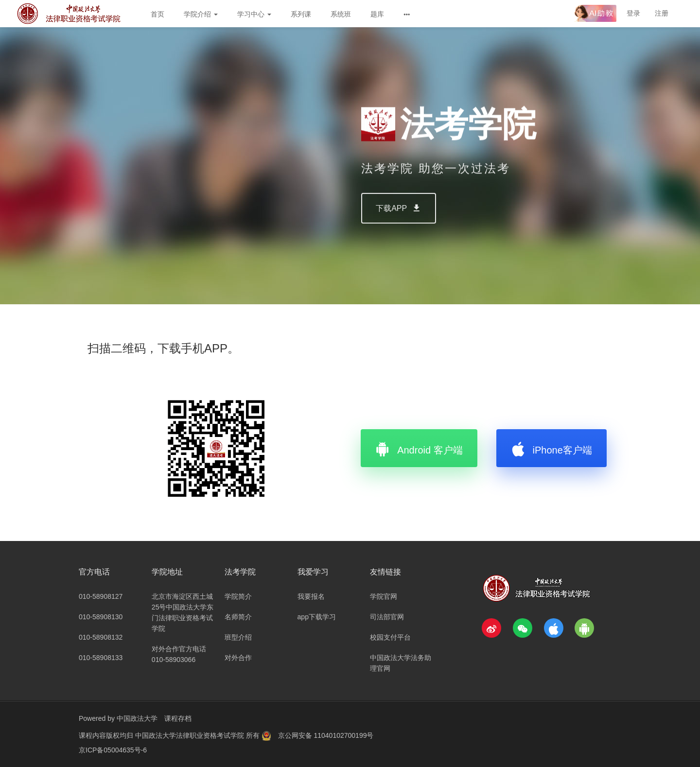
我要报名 (311, 596)
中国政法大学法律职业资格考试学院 (191, 735)
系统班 (341, 14)
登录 (633, 13)
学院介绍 (201, 14)
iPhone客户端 (551, 448)
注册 (662, 13)
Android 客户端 (419, 448)
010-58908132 (101, 637)
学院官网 (384, 596)
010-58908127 (101, 596)
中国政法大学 (137, 718)
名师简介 (238, 617)
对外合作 (238, 658)
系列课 (301, 14)
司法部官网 (387, 617)
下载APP (399, 230)
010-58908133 (101, 658)
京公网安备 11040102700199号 (326, 735)
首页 (157, 14)
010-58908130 (101, 617)
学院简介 (238, 596)
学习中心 (254, 14)
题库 (377, 14)
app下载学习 (317, 617)
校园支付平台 (390, 637)
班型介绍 (238, 637)
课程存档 (178, 718)
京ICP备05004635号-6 (113, 750)
